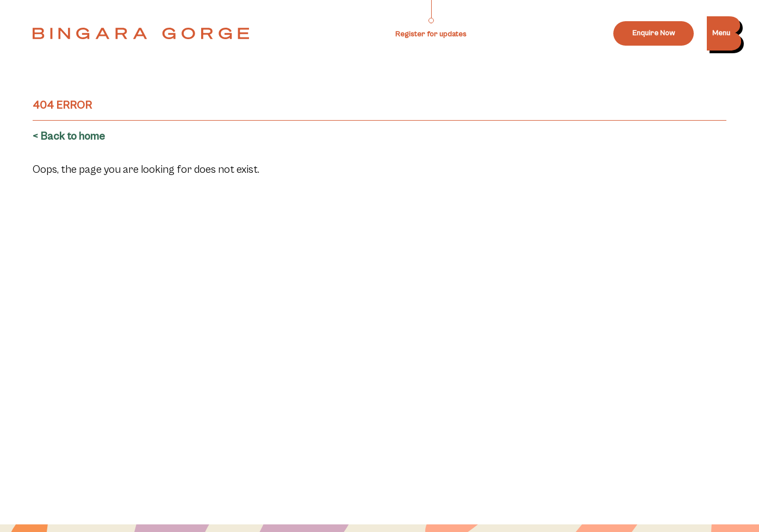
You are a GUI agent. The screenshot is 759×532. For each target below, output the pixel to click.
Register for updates (431, 34)
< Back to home (69, 137)
